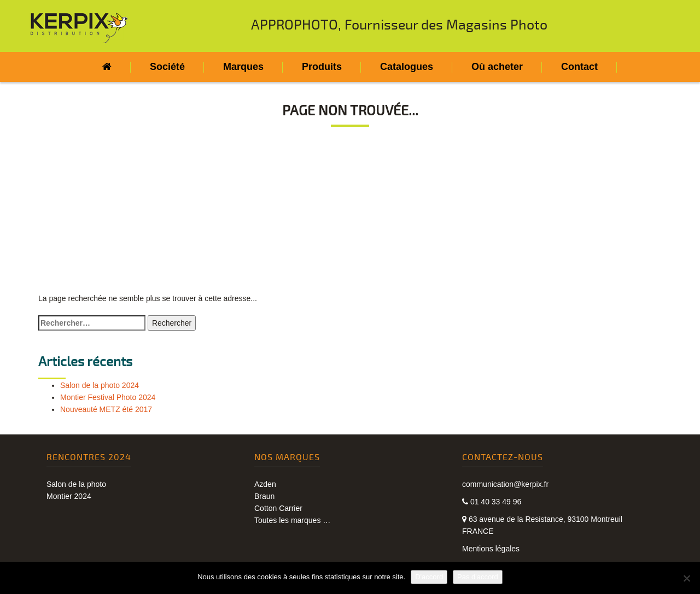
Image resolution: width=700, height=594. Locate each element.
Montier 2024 (69, 496)
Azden (265, 484)
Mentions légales (491, 549)
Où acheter (497, 67)
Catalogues (407, 67)
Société (167, 67)
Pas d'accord (478, 577)
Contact (579, 67)
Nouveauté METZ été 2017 (106, 409)
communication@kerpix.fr (505, 484)
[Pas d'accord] (686, 578)
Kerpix (79, 28)
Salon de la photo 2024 (100, 385)
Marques (243, 67)
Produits (322, 67)
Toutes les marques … (292, 520)
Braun (264, 496)
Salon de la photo (76, 484)
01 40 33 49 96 (492, 502)
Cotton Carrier (278, 508)
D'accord (429, 577)
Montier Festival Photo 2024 (108, 397)
